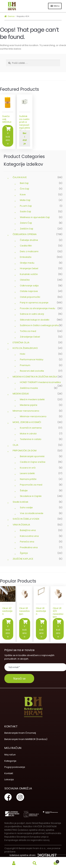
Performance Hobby (32, 359)
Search (35, 863)
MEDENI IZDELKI (21, 394)
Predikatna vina (29, 547)
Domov (11, 16)
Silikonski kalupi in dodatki (35, 320)
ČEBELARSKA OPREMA (25, 234)
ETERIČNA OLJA (21, 342)
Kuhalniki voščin (29, 274)
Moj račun (10, 755)
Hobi (23, 354)
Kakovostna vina (29, 536)
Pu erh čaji (26, 206)
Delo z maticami (29, 251)
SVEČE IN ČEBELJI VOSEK (26, 519)
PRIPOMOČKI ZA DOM (25, 451)
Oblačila (25, 280)
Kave (23, 194)
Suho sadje (26, 507)
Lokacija (9, 779)
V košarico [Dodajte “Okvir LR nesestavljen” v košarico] (25, 631)
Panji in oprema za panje (34, 303)
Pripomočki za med (31, 485)
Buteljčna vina (28, 530)
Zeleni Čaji (26, 223)
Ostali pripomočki (30, 297)
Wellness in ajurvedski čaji (35, 217)
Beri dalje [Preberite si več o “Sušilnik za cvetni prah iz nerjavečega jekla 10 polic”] (25, 138)
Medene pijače (29, 405)
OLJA (15, 445)
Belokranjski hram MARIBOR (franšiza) (26, 739)
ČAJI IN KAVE (20, 177)
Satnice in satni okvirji (32, 314)
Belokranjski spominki (32, 456)
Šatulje (24, 490)
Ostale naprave (29, 291)
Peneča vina (27, 542)
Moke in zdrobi (28, 434)
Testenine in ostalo (31, 439)
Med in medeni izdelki (32, 399)
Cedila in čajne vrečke (33, 462)
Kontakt (9, 773)
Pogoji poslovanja (15, 767)
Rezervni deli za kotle (32, 371)
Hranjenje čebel (29, 268)
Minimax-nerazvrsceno (26, 411)
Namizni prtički (28, 479)
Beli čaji (24, 183)
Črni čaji (24, 189)
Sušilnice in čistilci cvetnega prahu (39, 325)
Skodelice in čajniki (31, 496)
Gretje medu (27, 263)
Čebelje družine (29, 240)
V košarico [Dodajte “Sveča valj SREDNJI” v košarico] (8, 138)
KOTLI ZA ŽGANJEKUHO (25, 348)
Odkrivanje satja (29, 286)
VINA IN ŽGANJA (21, 525)
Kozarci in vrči (28, 468)
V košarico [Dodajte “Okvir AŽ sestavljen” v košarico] (8, 631)
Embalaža (26, 257)
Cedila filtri (26, 246)
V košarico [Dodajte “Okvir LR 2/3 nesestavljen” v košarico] (58, 631)
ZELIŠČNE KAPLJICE (23, 559)
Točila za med (28, 331)
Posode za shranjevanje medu (37, 308)
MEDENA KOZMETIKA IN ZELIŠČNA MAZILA (35, 377)
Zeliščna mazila (29, 388)
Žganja (24, 553)
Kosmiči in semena (31, 428)
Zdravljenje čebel (30, 337)
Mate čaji (25, 200)
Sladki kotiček (21, 502)
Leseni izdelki (27, 473)
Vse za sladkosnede (32, 513)
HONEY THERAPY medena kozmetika (40, 382)
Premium (25, 365)
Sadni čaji (25, 211)
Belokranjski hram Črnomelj (20, 733)
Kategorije (10, 761)
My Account (14, 863)
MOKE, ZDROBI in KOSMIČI (27, 422)
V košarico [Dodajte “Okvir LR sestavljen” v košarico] (41, 631)
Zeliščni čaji (26, 229)
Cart (52, 861)
